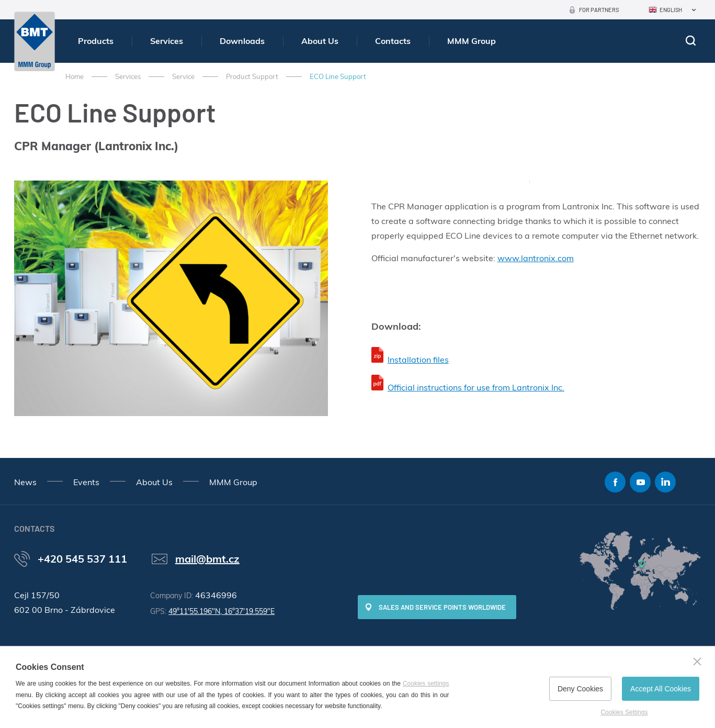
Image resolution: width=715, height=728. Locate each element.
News (25, 482)
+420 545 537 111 (82, 559)
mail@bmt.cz (207, 559)
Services (167, 41)
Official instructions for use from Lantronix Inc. (476, 387)
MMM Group (472, 41)
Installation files (418, 360)
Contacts (393, 41)
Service (183, 76)
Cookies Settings (624, 712)
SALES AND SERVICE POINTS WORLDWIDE (442, 607)
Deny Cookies (580, 689)
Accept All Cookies (661, 689)
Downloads (242, 41)
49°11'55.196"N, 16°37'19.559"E (222, 611)
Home (75, 76)
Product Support (252, 76)
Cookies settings (426, 684)
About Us (320, 41)
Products (96, 41)
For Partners (599, 10)
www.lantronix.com (536, 258)
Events (86, 482)
